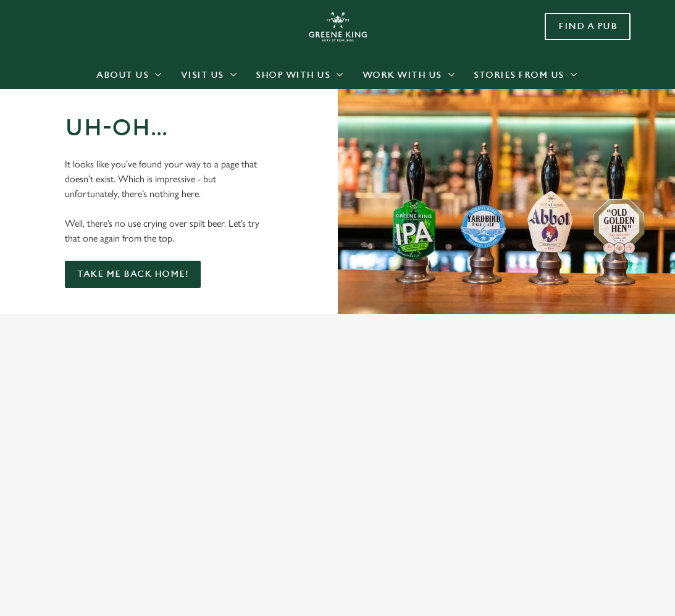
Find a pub (588, 26)
